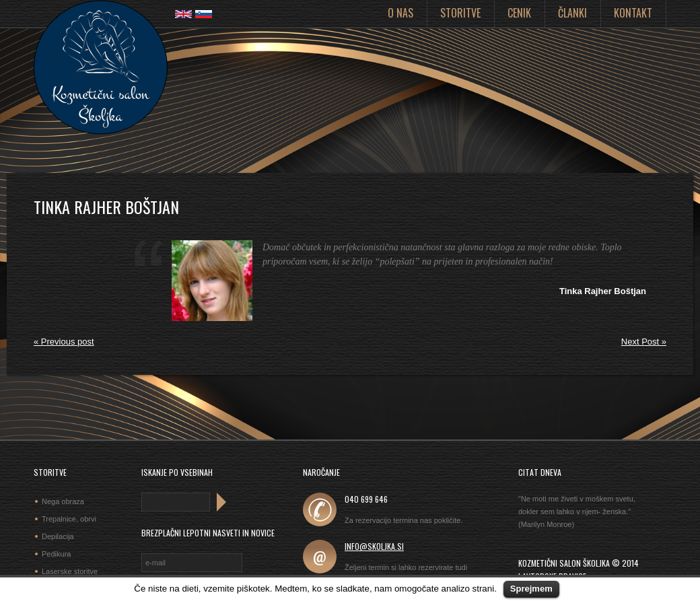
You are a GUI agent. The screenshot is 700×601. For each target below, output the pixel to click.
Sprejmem (531, 589)
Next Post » (644, 342)
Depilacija (58, 536)
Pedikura (56, 554)
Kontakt (633, 13)
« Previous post (64, 342)
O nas (400, 13)
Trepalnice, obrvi (69, 519)
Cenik (519, 13)
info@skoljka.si (374, 546)
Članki (572, 13)
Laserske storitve (70, 571)
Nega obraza (63, 501)
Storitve (460, 13)
